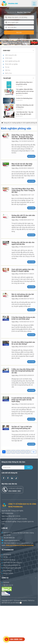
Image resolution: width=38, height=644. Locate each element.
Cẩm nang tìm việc (11, 55)
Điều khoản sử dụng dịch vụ (11, 565)
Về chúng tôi (6, 554)
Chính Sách (8, 58)
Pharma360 (23, 601)
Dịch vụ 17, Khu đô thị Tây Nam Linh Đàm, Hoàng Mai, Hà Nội (19, 534)
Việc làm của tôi (7, 585)
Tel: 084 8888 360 (9, 538)
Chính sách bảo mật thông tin (12, 562)
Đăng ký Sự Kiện (7, 573)
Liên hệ (5, 557)
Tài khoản (5, 582)
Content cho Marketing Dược (24, 98)
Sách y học (8, 73)
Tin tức (7, 67)
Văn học (7, 70)
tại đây (31, 545)
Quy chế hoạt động (8, 560)
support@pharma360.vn (12, 540)
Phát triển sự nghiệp (11, 64)
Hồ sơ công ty (7, 571)
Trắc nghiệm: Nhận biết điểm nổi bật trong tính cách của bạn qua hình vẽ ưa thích (25, 91)
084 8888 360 (14, 491)
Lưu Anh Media (15, 603)
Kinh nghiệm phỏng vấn (12, 61)
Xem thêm (31, 156)
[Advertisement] (19, 625)
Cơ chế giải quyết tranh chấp (11, 568)
